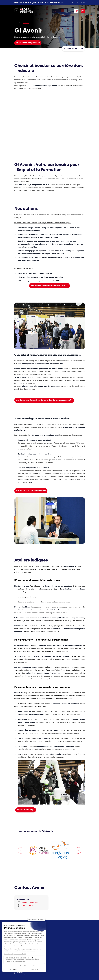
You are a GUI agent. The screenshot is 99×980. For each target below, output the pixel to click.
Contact (20, 973)
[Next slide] (78, 850)
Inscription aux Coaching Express (31, 491)
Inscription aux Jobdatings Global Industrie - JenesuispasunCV (44, 400)
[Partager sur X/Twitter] (79, 48)
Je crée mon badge (26, 810)
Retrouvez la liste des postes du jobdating (49, 286)
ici (32, 483)
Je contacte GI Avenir (31, 902)
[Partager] (76, 48)
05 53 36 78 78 (27, 906)
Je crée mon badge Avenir (28, 43)
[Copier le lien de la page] (73, 48)
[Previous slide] (21, 850)
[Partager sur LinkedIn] (82, 48)
